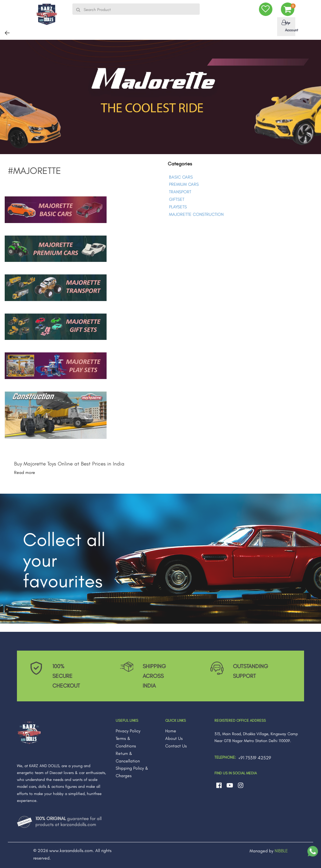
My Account (287, 26)
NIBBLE (281, 851)
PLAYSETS (178, 207)
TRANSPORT (180, 192)
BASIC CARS (181, 177)
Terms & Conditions (126, 742)
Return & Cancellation (128, 757)
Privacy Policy (128, 731)
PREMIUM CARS (184, 184)
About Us (174, 738)
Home (171, 731)
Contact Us (176, 746)
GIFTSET (177, 199)
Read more (25, 473)
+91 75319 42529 (255, 758)
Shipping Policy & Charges (132, 772)
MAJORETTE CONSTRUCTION (196, 214)
